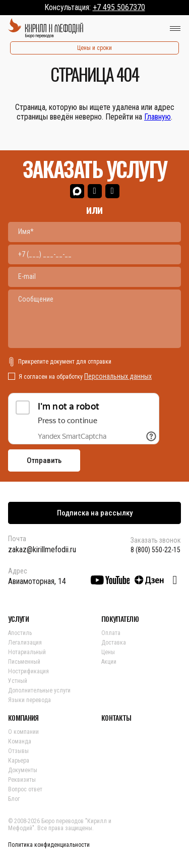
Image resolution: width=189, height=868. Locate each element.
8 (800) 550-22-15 (155, 550)
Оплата (111, 633)
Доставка (114, 643)
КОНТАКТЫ (116, 718)
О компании (23, 732)
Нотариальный (27, 652)
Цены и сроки (94, 48)
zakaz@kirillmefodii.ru (42, 549)
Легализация (25, 643)
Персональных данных (118, 376)
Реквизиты (22, 780)
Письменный (24, 662)
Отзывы (18, 751)
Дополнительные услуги (39, 690)
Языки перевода (29, 700)
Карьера (19, 761)
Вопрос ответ (25, 789)
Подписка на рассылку (95, 513)
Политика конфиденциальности (49, 845)
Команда (20, 741)
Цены (108, 652)
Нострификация (28, 671)
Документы (23, 770)
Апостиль (20, 633)
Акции (109, 662)
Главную (157, 117)
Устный (18, 681)
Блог (14, 799)
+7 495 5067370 (119, 7)
